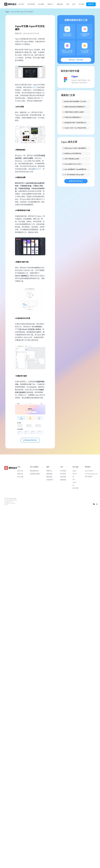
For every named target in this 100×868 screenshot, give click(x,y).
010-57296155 (89, 471)
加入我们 (63, 474)
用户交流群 (88, 477)
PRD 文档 (20, 477)
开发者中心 (50, 480)
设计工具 (20, 471)
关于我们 (82, 4)
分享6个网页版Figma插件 (72, 159)
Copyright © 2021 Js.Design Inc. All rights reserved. (10, 503)
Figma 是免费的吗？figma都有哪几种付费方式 (76, 169)
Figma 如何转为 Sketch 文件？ (73, 164)
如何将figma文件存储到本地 (73, 153)
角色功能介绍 (34, 471)
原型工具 (20, 474)
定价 (74, 4)
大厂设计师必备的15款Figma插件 (74, 175)
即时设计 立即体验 (76, 60)
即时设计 (38, 169)
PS (73, 477)
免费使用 (91, 4)
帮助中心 (50, 4)
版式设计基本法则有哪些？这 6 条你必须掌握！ (76, 102)
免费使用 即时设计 (76, 181)
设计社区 (21, 4)
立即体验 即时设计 (30, 440)
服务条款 (49, 477)
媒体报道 (63, 480)
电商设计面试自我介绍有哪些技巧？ (75, 107)
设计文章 (75, 488)
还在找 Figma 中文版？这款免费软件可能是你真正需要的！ (76, 148)
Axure (74, 482)
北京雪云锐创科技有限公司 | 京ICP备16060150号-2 (11, 499)
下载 (67, 4)
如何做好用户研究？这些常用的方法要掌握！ (76, 123)
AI (73, 485)
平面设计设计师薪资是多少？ (73, 117)
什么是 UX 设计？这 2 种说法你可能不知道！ (76, 128)
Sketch (75, 474)
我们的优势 (31, 4)
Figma (7, 12)
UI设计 (34, 87)
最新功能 (60, 4)
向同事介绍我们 (35, 474)
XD (74, 479)
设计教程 (41, 4)
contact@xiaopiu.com (91, 474)
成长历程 (63, 477)
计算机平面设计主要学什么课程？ (74, 112)
